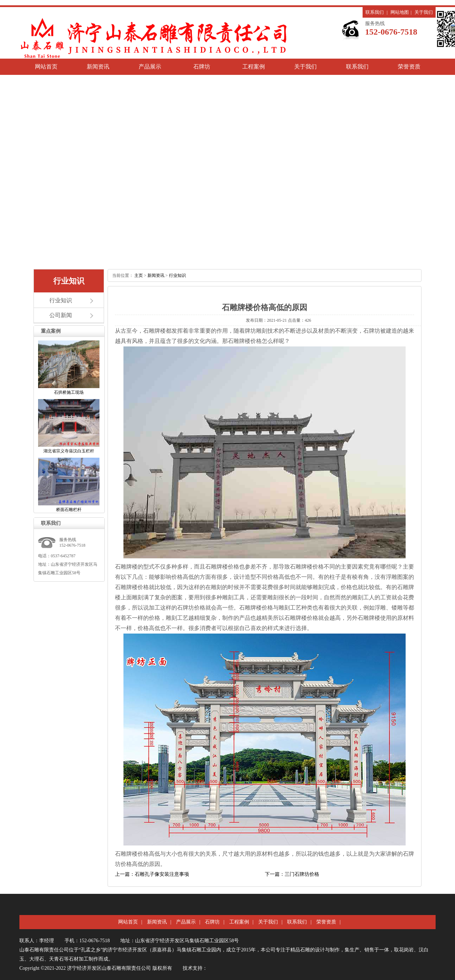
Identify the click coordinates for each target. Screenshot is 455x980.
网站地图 (400, 12)
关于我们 (424, 12)
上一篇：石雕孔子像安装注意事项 (152, 874)
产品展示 (150, 67)
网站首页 (46, 67)
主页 (139, 275)
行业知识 (61, 300)
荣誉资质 (409, 67)
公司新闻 (61, 315)
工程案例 (254, 67)
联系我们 (375, 12)
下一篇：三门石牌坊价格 (292, 874)
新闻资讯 (98, 67)
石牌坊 (202, 67)
